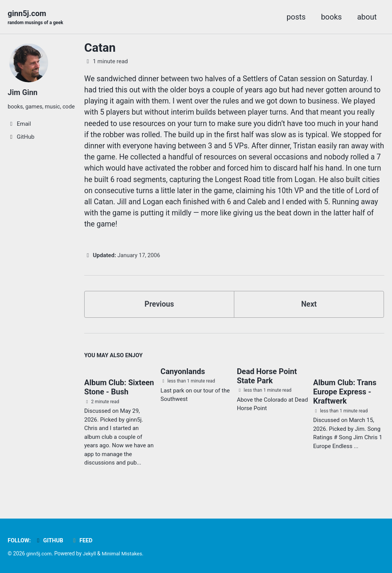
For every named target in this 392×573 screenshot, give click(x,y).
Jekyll (90, 554)
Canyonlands (183, 377)
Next (309, 309)
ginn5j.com (36, 18)
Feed (83, 541)
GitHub (50, 541)
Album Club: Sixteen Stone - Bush (119, 393)
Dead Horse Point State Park (267, 382)
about (367, 17)
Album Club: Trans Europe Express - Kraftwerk (345, 398)
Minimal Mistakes (124, 554)
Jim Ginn (23, 93)
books (331, 17)
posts (296, 17)
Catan (100, 48)
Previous (159, 309)
